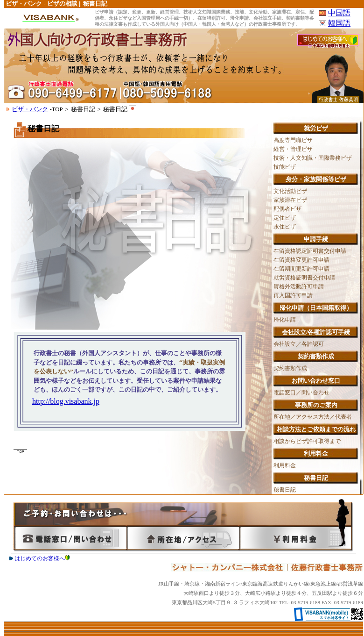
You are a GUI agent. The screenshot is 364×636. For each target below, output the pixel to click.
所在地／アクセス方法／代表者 (313, 417)
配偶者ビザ (287, 209)
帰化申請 (285, 320)
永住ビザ (285, 227)
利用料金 (285, 465)
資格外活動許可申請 (299, 286)
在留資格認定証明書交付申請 (310, 251)
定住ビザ (285, 218)
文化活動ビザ (290, 191)
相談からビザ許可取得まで (307, 441)
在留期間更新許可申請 (301, 269)
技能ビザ (285, 167)
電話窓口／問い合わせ (301, 393)
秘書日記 (285, 490)
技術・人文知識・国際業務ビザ (313, 158)
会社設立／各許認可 (299, 344)
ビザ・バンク (30, 109)
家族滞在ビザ (290, 200)
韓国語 (339, 23)
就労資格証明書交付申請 (304, 278)
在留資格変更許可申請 (301, 260)
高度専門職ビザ (293, 140)
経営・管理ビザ (293, 149)
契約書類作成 (290, 368)
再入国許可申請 (293, 295)
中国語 (339, 13)
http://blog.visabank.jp (66, 401)
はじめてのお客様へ (42, 558)
